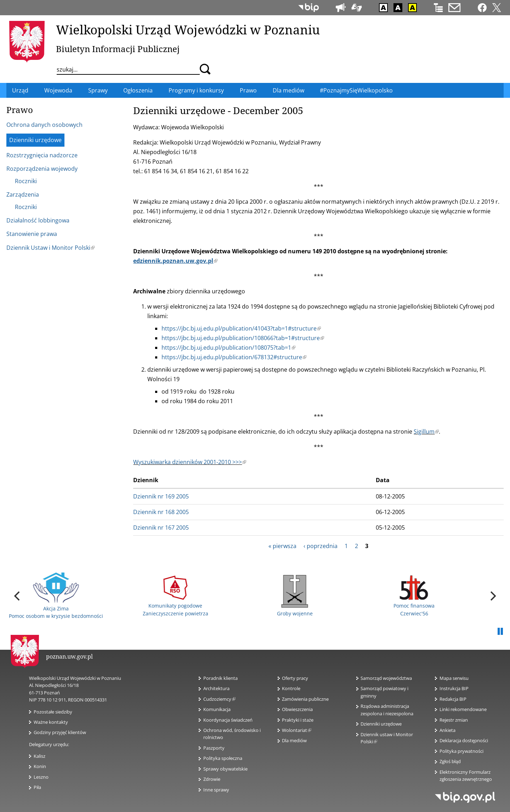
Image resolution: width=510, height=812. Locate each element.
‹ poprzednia (321, 546)
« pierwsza (282, 546)
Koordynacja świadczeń (228, 720)
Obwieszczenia (297, 709)
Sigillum (426, 432)
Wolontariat (297, 730)
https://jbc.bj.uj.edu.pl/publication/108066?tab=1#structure (243, 338)
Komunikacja (217, 709)
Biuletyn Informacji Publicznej (118, 49)
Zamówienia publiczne (305, 699)
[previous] (18, 596)
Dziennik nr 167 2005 (161, 528)
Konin (40, 766)
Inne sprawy (216, 790)
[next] (492, 596)
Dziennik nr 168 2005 (161, 512)
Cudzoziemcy (219, 699)
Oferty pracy (295, 678)
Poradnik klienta (220, 678)
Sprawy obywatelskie (225, 769)
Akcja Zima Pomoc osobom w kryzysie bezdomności (56, 596)
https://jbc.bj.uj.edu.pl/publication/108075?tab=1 (228, 348)
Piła (37, 787)
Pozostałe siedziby (53, 712)
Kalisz (39, 756)
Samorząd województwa (386, 678)
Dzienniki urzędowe (381, 724)
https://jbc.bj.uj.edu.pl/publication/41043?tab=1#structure (241, 328)
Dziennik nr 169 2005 (161, 496)
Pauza (500, 632)
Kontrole (291, 688)
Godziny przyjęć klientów (60, 732)
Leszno (41, 777)
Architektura (216, 688)
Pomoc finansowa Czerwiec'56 (414, 596)
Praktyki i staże (298, 720)
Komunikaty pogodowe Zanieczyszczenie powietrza (175, 596)
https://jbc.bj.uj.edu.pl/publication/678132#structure (234, 357)
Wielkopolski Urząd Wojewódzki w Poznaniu (188, 29)
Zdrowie (212, 779)
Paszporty (214, 748)
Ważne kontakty (51, 722)
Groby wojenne (295, 596)
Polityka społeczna (223, 758)
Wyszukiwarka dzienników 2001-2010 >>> (190, 462)
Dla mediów (294, 740)
